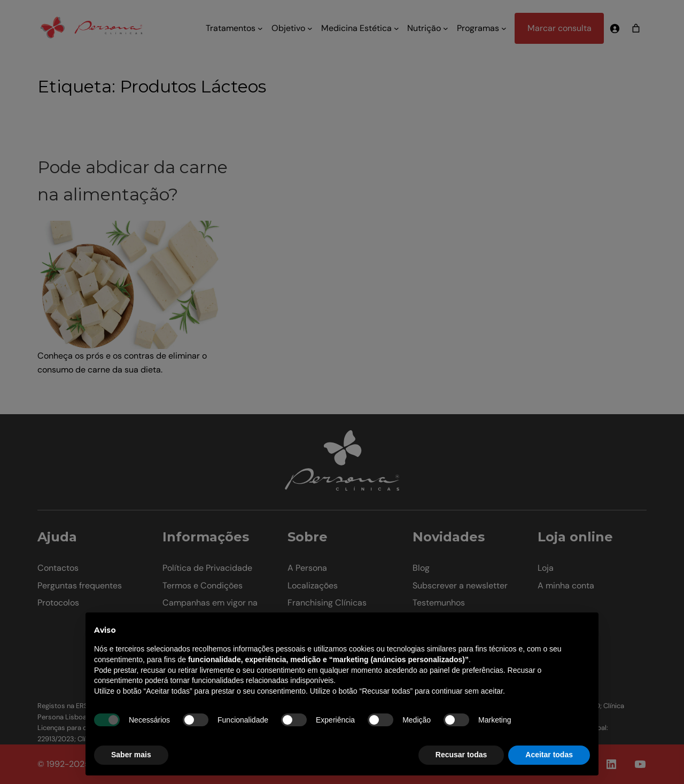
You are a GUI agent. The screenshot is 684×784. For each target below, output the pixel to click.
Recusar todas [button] (461, 755)
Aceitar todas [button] (549, 755)
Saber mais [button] (131, 755)
